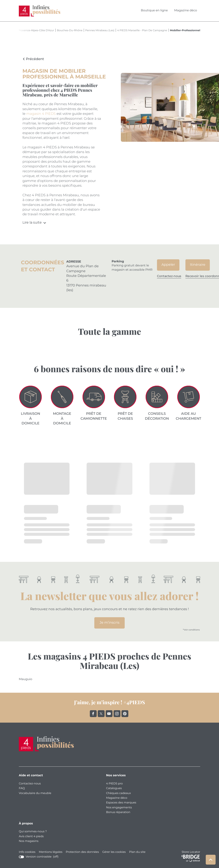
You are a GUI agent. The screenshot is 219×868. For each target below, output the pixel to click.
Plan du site (137, 852)
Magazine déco (186, 10)
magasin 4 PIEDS (41, 114)
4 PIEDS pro (114, 784)
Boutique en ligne (154, 10)
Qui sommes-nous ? (33, 832)
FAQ (22, 788)
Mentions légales (50, 852)
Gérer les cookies (114, 852)
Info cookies (27, 852)
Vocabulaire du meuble (35, 793)
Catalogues (114, 788)
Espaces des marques (121, 803)
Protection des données (82, 852)
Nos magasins (29, 841)
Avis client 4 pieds (31, 836)
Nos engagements (119, 808)
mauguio (26, 679)
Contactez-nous (30, 784)
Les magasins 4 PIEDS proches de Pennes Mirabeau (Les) (109, 661)
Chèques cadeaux (118, 793)
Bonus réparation (118, 812)
